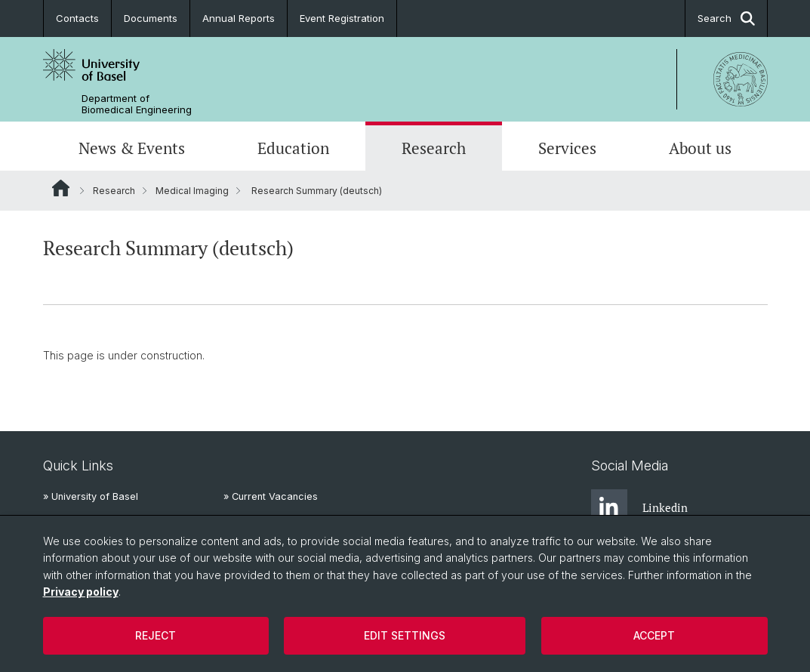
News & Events (132, 148)
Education (293, 148)
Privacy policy (81, 592)
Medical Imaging (192, 191)
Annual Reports (239, 18)
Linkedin (639, 507)
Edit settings (405, 635)
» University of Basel (91, 496)
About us (700, 148)
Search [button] (726, 18)
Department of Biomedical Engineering (137, 104)
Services (567, 148)
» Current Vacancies (271, 496)
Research (434, 148)
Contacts (77, 18)
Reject (156, 635)
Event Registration (342, 18)
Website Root (61, 188)
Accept (654, 635)
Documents (151, 18)
